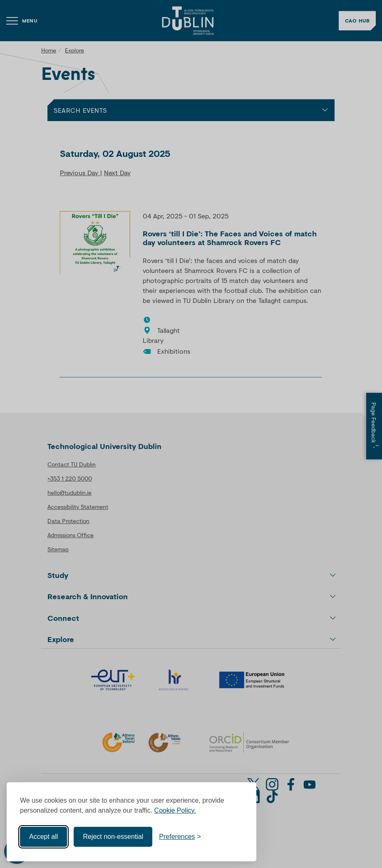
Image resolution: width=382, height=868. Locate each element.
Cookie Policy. (175, 810)
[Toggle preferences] (180, 837)
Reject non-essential (113, 837)
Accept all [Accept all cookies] (43, 837)
